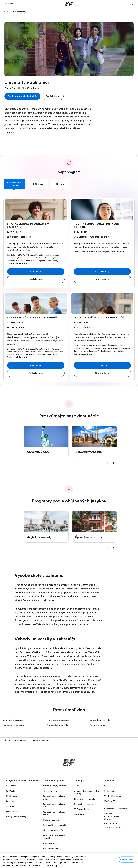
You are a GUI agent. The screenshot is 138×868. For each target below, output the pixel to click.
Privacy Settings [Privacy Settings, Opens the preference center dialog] (127, 859)
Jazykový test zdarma (83, 804)
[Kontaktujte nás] (132, 4)
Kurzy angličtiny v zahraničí (54, 825)
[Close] (135, 861)
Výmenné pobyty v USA (53, 830)
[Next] (113, 463)
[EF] (69, 4)
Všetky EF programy (17, 12)
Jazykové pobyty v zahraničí (55, 786)
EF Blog (77, 786)
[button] (9, 4)
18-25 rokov (37, 184)
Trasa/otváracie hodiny (114, 827)
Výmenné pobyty (50, 791)
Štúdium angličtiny (51, 843)
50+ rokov (11, 806)
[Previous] (108, 463)
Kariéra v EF (110, 801)
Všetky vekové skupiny (14, 184)
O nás (107, 786)
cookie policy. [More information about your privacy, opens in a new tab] (51, 865)
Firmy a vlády (12, 811)
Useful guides (79, 814)
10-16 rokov (11, 786)
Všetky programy (50, 848)
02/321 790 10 (111, 824)
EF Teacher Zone (81, 809)
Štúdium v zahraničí (51, 820)
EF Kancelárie (110, 791)
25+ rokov (61, 184)
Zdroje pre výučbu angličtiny (86, 799)
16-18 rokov (11, 791)
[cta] (22, 96)
